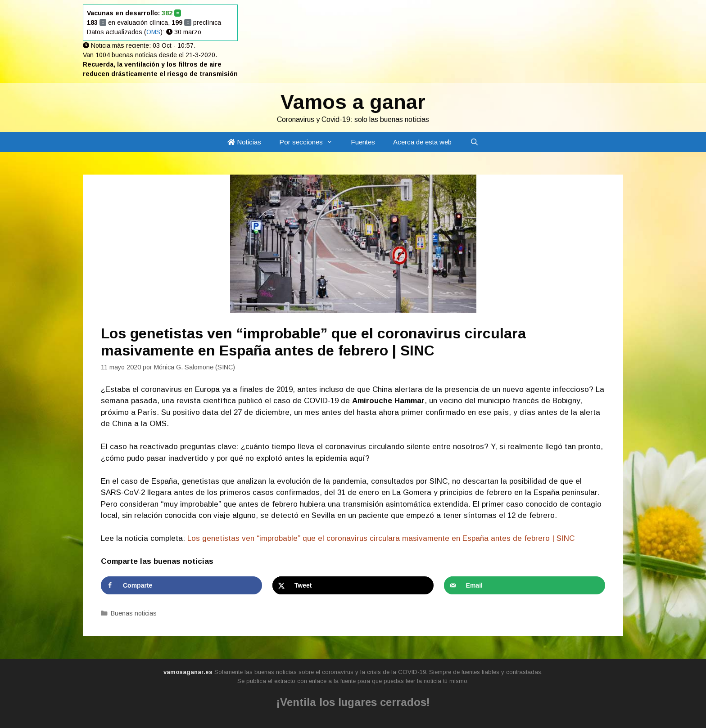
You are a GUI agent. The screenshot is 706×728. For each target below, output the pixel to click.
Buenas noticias (134, 613)
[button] (332, 142)
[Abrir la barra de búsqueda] (474, 142)
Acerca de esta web (422, 142)
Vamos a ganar (353, 102)
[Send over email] (525, 585)
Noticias (244, 142)
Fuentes (363, 142)
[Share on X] (353, 585)
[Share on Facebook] (181, 585)
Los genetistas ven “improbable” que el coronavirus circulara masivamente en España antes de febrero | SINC (381, 538)
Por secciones (310, 142)
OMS (153, 32)
